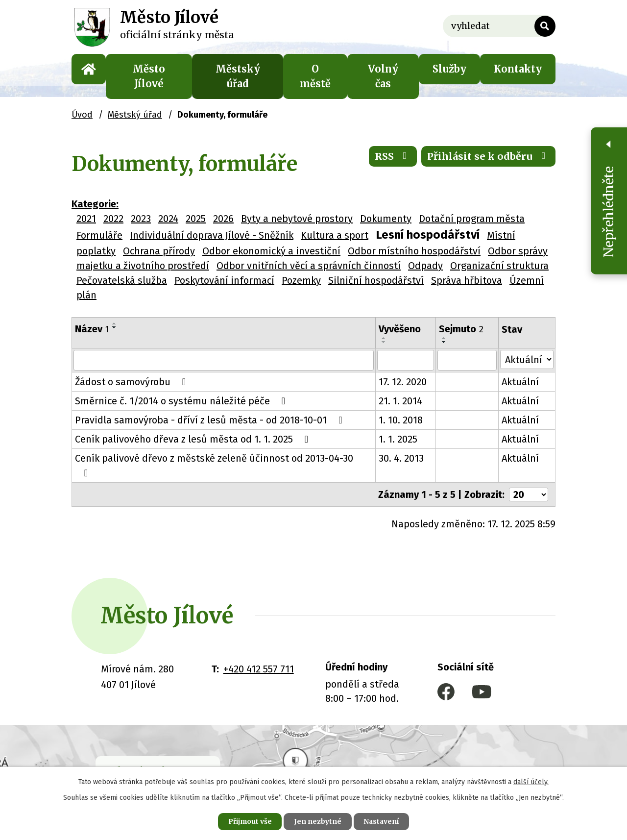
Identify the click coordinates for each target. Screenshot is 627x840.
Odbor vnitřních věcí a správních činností (309, 266)
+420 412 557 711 (259, 647)
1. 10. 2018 (401, 413)
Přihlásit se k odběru (488, 157)
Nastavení (382, 821)
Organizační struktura (499, 266)
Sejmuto (462, 329)
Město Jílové (149, 76)
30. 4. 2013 (402, 451)
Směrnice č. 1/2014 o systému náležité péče (182, 394)
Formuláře (99, 235)
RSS (392, 157)
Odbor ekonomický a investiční (271, 251)
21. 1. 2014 (401, 394)
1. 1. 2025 (398, 432)
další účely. (531, 781)
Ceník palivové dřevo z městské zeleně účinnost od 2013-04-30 (224, 451)
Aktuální (521, 375)
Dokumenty (386, 219)
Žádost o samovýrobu (133, 375)
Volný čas (383, 76)
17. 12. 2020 (403, 375)
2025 (196, 219)
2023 (141, 219)
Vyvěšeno (400, 329)
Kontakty (518, 69)
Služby (449, 69)
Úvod (89, 69)
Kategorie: (95, 204)
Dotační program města (472, 219)
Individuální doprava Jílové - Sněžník (212, 235)
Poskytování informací (224, 280)
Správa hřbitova (467, 280)
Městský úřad (238, 76)
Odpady (425, 266)
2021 (86, 219)
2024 (168, 219)
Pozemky (301, 280)
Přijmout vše (249, 821)
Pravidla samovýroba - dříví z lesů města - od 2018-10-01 (211, 413)
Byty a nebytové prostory (297, 219)
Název (92, 329)
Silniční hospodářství (376, 280)
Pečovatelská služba (122, 280)
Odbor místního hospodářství (414, 251)
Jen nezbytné (318, 821)
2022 (113, 219)
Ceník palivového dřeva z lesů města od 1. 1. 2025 (194, 432)
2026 (223, 219)
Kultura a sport (335, 235)
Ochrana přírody (159, 251)
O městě (315, 76)
